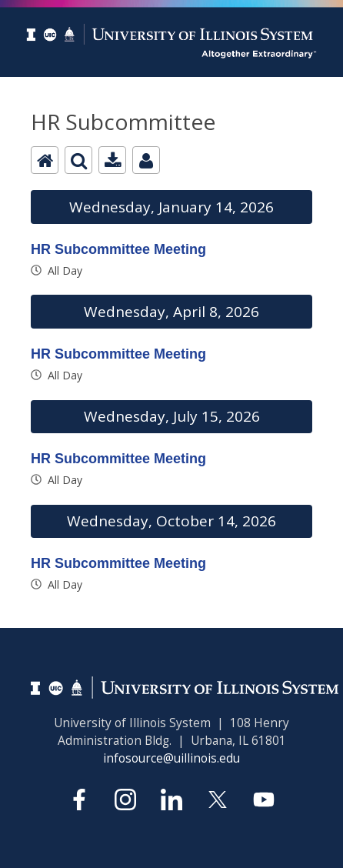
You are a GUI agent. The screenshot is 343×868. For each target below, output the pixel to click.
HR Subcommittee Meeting (118, 249)
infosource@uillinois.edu (171, 758)
